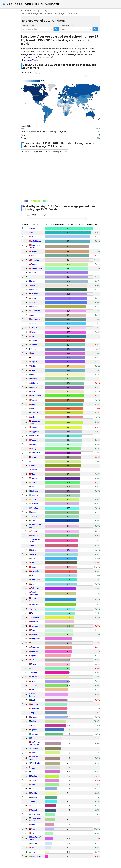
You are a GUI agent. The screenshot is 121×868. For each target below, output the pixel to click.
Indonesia (35, 622)
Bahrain (34, 643)
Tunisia (34, 567)
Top (23, 10)
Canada (34, 251)
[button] (34, 73)
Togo (33, 785)
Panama (34, 470)
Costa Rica (35, 605)
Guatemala (35, 749)
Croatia (34, 324)
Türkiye (34, 660)
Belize (33, 487)
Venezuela (35, 571)
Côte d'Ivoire (36, 763)
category (46, 10)
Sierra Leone (36, 814)
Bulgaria (34, 375)
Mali (32, 848)
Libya (33, 358)
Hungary (34, 298)
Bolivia (33, 550)
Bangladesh (35, 639)
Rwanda (34, 738)
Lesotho (34, 668)
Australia (34, 379)
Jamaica (34, 387)
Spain (33, 408)
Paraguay (34, 626)
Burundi (34, 810)
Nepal (33, 768)
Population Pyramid (50, 4)
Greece (33, 273)
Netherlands (35, 319)
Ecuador (34, 584)
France (33, 332)
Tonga (33, 370)
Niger (33, 852)
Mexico (34, 554)
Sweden (34, 345)
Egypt (33, 613)
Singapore (35, 233)
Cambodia (35, 776)
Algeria (33, 656)
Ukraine (34, 483)
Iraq (32, 713)
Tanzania (34, 734)
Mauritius (34, 512)
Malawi (34, 721)
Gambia (34, 793)
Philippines (35, 588)
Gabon (33, 500)
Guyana (34, 521)
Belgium (34, 362)
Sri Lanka (34, 383)
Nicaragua (35, 673)
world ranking (33, 10)
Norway (34, 457)
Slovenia (34, 290)
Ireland (33, 315)
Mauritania (35, 797)
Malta (33, 285)
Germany (34, 294)
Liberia (33, 806)
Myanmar (34, 704)
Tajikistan (34, 516)
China (33, 630)
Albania (34, 474)
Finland (34, 349)
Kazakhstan (35, 436)
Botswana (35, 495)
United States (36, 241)
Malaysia (34, 341)
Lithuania (34, 413)
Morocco (34, 753)
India (33, 725)
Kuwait (33, 681)
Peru (33, 563)
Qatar (33, 575)
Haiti (33, 789)
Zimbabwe (35, 647)
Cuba (33, 391)
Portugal (34, 449)
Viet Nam (34, 651)
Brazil (33, 558)
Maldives (34, 634)
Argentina (34, 508)
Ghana (33, 664)
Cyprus (33, 277)
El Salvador (35, 617)
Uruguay (34, 609)
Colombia (34, 504)
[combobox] (24, 29)
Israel (33, 281)
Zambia (34, 700)
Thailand (34, 478)
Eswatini (34, 717)
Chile (33, 417)
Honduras (35, 685)
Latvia (33, 336)
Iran (32, 546)
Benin (33, 825)
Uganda (34, 730)
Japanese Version (31, 60)
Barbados (34, 491)
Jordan (33, 466)
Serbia (33, 366)
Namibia (34, 677)
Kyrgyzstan (35, 432)
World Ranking (32, 4)
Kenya (33, 690)
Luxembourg (36, 311)
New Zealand (36, 396)
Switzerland (35, 260)
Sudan (33, 802)
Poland (33, 264)
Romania (34, 400)
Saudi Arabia (36, 580)
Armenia (34, 531)
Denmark (34, 427)
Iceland (34, 237)
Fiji (32, 461)
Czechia (34, 328)
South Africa (36, 453)
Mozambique (36, 856)
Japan (33, 256)
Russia (33, 404)
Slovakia (34, 307)
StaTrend (15, 4)
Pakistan (34, 772)
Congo (33, 780)
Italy (32, 353)
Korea (33, 228)
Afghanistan (35, 844)
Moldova (34, 444)
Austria (33, 440)
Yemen (33, 829)
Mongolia (34, 535)
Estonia (34, 302)
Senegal (34, 833)
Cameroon (35, 708)
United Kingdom (37, 268)
